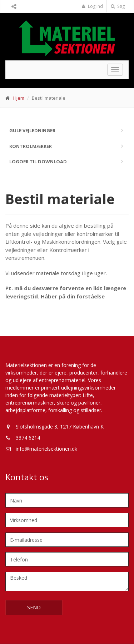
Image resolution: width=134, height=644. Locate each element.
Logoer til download (38, 162)
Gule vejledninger (32, 130)
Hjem (19, 98)
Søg (118, 6)
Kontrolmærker (31, 146)
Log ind (92, 6)
